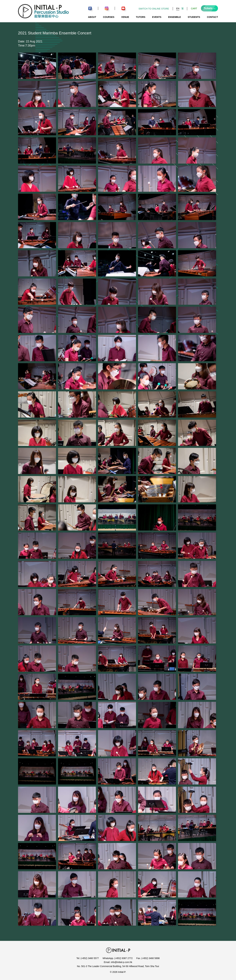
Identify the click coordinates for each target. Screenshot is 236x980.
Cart (194, 9)
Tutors (141, 17)
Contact (212, 17)
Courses (109, 17)
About (92, 17)
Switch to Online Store (154, 9)
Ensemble (175, 17)
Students (194, 17)
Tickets (209, 8)
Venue (125, 17)
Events (157, 17)
